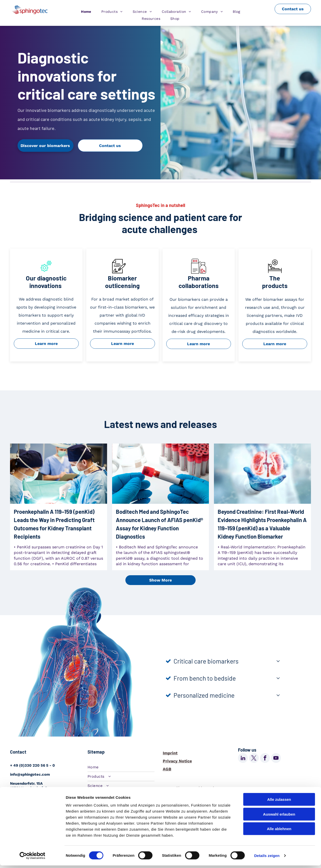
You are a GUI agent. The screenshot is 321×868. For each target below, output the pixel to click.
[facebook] (265, 759)
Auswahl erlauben (279, 817)
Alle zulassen (279, 802)
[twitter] (254, 759)
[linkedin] (243, 759)
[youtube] (276, 759)
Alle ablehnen (279, 831)
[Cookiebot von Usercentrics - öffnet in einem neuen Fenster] (32, 858)
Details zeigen (267, 858)
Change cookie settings (198, 788)
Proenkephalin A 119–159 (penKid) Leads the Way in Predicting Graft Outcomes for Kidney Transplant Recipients (54, 524)
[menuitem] (86, 12)
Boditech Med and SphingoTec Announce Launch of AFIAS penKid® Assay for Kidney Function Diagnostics (159, 524)
